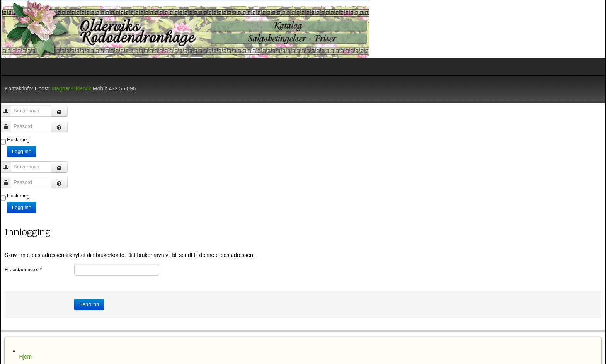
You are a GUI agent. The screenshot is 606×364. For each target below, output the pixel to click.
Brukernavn (9, 107)
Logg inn (22, 151)
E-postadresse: (23, 270)
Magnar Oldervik (71, 88)
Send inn (89, 304)
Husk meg (18, 140)
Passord (9, 123)
